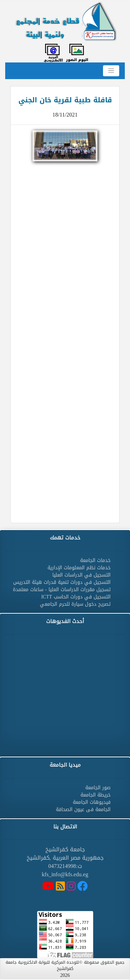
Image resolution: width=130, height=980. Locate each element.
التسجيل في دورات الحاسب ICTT (76, 597)
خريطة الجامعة (96, 795)
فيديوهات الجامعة (92, 802)
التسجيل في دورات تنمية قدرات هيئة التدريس (62, 582)
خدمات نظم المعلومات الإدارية (79, 568)
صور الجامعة (98, 788)
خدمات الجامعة (95, 560)
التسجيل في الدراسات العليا (81, 575)
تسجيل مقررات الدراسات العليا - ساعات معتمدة (62, 590)
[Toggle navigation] (111, 71)
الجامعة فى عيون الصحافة (83, 809)
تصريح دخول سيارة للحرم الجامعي (75, 604)
